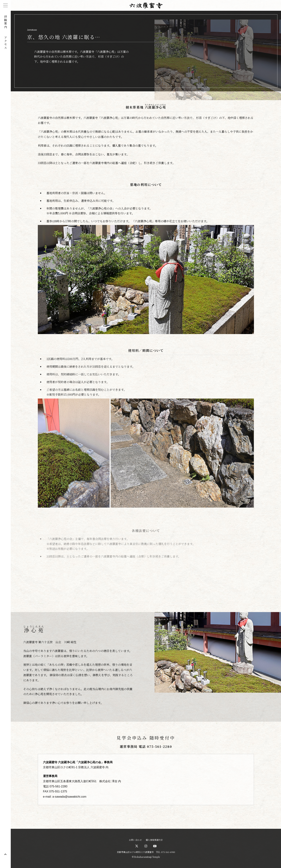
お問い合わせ (135, 840)
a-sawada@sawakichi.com (69, 797)
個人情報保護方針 (154, 840)
